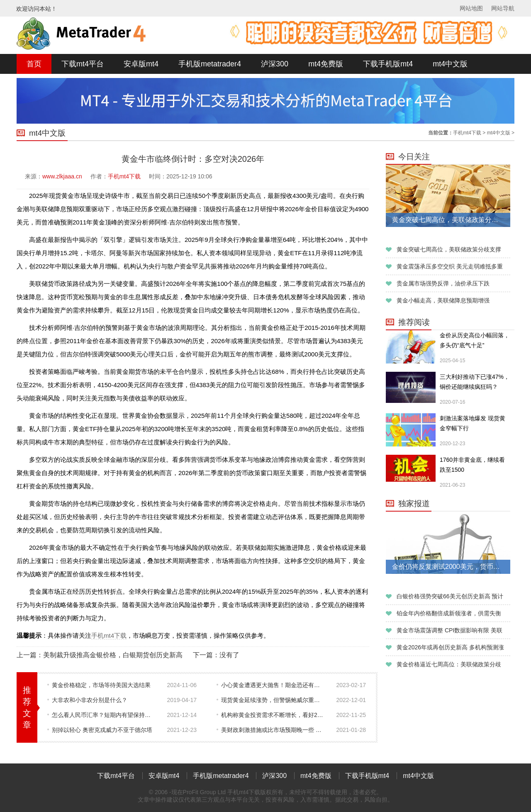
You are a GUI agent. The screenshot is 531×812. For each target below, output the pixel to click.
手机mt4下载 (467, 133)
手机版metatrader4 (210, 64)
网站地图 (471, 8)
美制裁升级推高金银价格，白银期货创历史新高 (113, 655)
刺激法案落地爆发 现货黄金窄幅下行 (473, 423)
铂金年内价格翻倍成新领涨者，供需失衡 (449, 613)
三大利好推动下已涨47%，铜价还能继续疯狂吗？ (475, 382)
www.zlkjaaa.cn (62, 176)
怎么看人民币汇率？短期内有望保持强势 (104, 715)
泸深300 (275, 64)
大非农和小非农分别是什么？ (90, 700)
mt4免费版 (326, 64)
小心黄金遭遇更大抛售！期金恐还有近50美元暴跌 (273, 685)
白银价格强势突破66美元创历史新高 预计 (450, 596)
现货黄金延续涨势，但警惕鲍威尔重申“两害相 (273, 700)
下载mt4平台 (83, 64)
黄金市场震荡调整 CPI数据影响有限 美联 (449, 630)
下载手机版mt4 (388, 64)
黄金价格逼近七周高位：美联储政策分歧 (449, 664)
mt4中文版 (450, 64)
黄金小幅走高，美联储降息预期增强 (443, 300)
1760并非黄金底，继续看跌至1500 (472, 465)
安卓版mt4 (141, 64)
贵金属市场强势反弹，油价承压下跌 (443, 283)
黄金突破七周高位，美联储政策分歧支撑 (449, 249)
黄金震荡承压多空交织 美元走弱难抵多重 (450, 266)
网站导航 (503, 8)
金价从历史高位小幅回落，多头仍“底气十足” (475, 340)
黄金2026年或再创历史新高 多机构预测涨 (450, 647)
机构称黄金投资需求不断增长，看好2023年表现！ (273, 715)
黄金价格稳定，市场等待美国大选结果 (101, 685)
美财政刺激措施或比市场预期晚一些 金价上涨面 (273, 730)
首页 (34, 64)
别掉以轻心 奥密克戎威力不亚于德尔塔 (102, 730)
